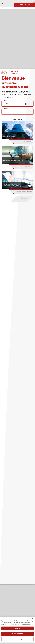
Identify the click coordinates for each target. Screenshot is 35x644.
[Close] (32, 619)
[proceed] (22, 199)
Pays (5, 101)
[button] (31, 2)
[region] (17, 630)
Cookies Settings (17, 639)
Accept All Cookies (17, 634)
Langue (6, 109)
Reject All (17, 628)
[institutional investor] (24, 142)
